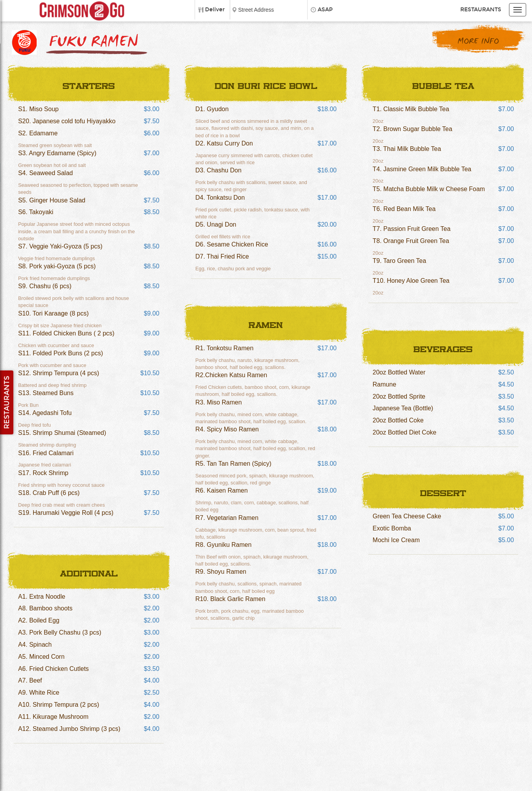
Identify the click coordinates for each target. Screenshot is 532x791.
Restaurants (481, 10)
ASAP (325, 10)
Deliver (215, 10)
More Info (478, 42)
